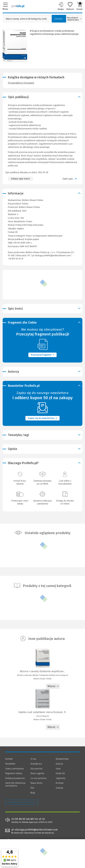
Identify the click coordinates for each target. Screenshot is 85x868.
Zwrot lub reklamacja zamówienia (15, 784)
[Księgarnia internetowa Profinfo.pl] (18, 6)
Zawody (59, 788)
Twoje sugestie (37, 773)
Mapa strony (36, 783)
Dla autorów (36, 769)
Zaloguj (61, 6)
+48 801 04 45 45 (16, 259)
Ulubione (70, 6)
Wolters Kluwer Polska (29, 207)
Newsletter (10, 764)
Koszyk (79, 6)
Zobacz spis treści (20, 179)
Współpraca (36, 764)
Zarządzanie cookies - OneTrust (22, 802)
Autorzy (59, 764)
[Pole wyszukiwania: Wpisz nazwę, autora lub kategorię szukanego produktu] (26, 19)
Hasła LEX (60, 773)
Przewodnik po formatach (21, 83)
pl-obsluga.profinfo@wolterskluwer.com (51, 256)
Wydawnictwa (62, 759)
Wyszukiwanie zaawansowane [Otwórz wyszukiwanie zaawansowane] (74, 19)
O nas (33, 759)
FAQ (32, 788)
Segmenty (61, 778)
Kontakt (9, 759)
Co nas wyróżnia (38, 778)
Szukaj (59, 19)
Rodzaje (60, 783)
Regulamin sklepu (14, 773)
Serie (58, 769)
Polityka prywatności (15, 778)
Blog (33, 793)
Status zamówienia (14, 769)
